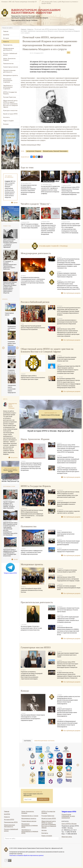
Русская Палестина (9, 97)
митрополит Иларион (34, 151)
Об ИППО (6, 35)
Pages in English (8, 121)
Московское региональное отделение (8, 80)
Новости (6, 42)
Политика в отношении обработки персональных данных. (27, 855)
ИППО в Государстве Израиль (10, 93)
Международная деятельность (9, 49)
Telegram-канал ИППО (10, 573)
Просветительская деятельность (9, 71)
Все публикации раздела (72, 293)
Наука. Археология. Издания (9, 59)
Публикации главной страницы (53, 246)
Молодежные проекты (11, 75)
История (6, 38)
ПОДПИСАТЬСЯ (43, 799)
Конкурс (6, 124)
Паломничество (8, 63)
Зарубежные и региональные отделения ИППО (30, 831)
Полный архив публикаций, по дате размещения (68, 816)
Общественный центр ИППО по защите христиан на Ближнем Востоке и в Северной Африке (10, 104)
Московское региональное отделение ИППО (30, 825)
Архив (16, 202)
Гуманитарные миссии (11, 67)
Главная (6, 31)
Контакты (6, 117)
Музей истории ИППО (10, 114)
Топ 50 (16, 559)
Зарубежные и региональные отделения (8, 87)
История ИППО (9, 819)
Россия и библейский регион (10, 54)
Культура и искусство (10, 110)
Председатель (8, 45)
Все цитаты (14, 458)
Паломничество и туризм (30, 816)
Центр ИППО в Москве (69, 824)
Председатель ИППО (11, 822)
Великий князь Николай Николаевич (55, 151)
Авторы (44, 830)
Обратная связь (67, 837)
